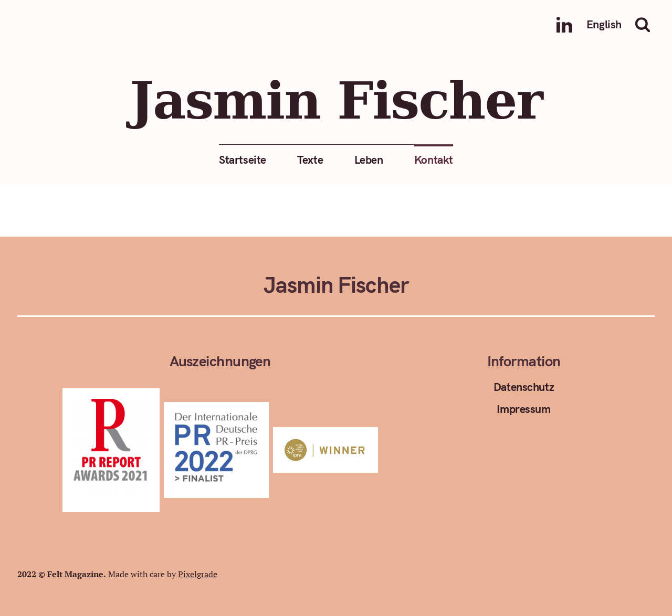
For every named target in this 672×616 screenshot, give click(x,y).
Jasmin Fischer (336, 101)
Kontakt (434, 160)
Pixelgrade (198, 574)
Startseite (243, 160)
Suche (645, 25)
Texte (310, 160)
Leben (369, 160)
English (604, 24)
